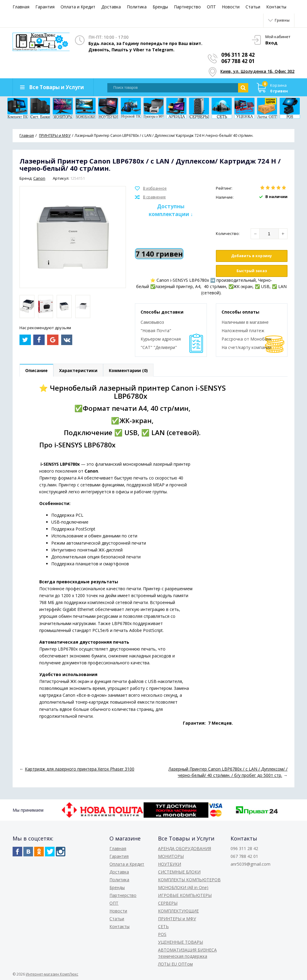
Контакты (276, 7)
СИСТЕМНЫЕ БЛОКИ (179, 872)
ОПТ (211, 7)
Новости (231, 7)
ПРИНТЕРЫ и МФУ (177, 919)
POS (162, 934)
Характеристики (78, 370)
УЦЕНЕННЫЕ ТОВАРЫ (180, 942)
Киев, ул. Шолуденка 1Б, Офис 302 (257, 71)
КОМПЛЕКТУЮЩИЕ (178, 911)
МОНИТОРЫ (171, 856)
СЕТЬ (163, 926)
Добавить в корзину (252, 256)
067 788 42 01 (238, 61)
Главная (21, 7)
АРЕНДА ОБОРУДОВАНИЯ (185, 848)
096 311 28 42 (238, 55)
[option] (27, 307)
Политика (137, 7)
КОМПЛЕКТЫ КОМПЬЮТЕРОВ (189, 880)
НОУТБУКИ (170, 864)
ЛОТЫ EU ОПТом (175, 964)
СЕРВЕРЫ (168, 903)
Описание (36, 370)
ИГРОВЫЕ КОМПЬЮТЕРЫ (185, 895)
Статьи (253, 7)
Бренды (160, 7)
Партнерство (187, 7)
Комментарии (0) (128, 370)
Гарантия (45, 7)
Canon (39, 178)
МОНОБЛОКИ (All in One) (183, 887)
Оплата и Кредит (78, 7)
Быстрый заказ (252, 271)
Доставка (111, 7)
